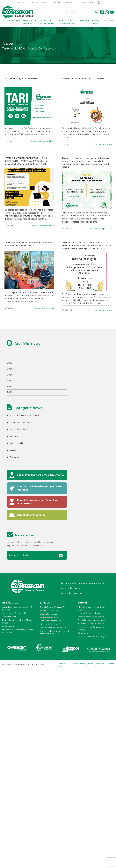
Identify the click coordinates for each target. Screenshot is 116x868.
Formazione (83, 633)
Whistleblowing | (79, 665)
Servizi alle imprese (29, 22)
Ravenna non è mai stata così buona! (83, 78)
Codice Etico (56, 2)
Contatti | (90, 665)
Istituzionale (49, 308)
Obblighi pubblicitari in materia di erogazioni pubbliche (54, 632)
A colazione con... (10, 617)
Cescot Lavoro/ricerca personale (92, 620)
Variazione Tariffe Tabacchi (14, 613)
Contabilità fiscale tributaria (90, 613)
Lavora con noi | (99, 665)
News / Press (95, 22)
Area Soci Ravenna (88, 2)
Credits (111, 664)
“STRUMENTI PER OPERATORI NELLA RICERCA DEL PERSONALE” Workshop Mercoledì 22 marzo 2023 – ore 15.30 (26, 161)
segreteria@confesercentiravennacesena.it (85, 583)
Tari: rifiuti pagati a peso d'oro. (22, 78)
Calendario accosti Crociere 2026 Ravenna (17, 608)
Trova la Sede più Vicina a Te (52, 607)
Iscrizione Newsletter (49, 610)
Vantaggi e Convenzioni (66, 22)
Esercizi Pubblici (19, 430)
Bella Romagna (9, 626)
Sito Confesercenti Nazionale (53, 628)
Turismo (14, 457)
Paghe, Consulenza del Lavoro (91, 617)
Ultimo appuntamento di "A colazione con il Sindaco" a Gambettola (29, 244)
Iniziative (84, 21)
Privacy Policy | (62, 665)
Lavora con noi (71, 2)
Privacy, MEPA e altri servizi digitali (92, 636)
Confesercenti (12, 21)
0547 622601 (77, 593)
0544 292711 (78, 588)
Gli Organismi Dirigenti (50, 624)
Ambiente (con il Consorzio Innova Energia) (93, 628)
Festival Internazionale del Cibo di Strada (17, 621)
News (52, 141)
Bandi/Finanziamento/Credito (91, 623)
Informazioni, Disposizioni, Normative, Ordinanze (19, 631)
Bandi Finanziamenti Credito (25, 416)
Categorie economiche (47, 22)
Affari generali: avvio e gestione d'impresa (91, 608)
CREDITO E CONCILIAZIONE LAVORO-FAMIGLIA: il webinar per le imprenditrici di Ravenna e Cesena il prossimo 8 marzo (86, 246)
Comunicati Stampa (39, 141)
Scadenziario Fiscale (49, 617)
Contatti (108, 21)
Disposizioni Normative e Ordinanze (32, 2)
